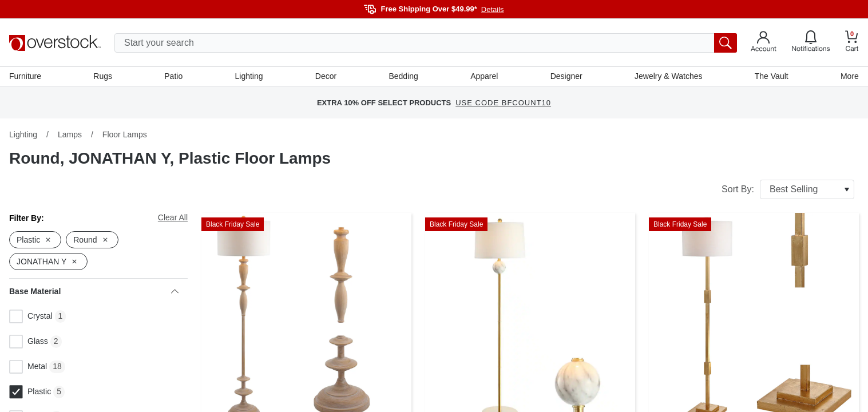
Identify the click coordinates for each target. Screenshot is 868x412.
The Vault (772, 76)
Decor (326, 76)
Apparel (484, 76)
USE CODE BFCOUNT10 (503, 103)
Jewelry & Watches (669, 76)
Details (493, 9)
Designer (566, 76)
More (850, 76)
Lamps (70, 134)
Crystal (31, 316)
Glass (29, 342)
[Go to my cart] (852, 43)
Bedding (403, 76)
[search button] (726, 43)
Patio (173, 76)
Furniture (25, 76)
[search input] (426, 43)
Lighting (249, 76)
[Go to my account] (764, 43)
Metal (28, 367)
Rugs (103, 76)
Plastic (30, 392)
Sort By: (788, 189)
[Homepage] (55, 43)
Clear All (173, 217)
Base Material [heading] (94, 291)
